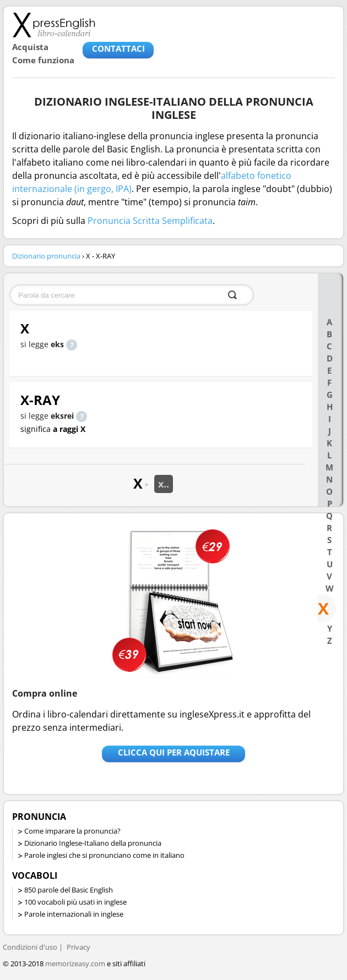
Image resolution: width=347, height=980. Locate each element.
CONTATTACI (118, 48)
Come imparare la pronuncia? (72, 831)
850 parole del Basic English (69, 890)
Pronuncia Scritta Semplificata (150, 221)
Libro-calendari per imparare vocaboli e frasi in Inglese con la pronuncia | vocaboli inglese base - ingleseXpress (54, 25)
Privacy (78, 947)
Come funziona (43, 60)
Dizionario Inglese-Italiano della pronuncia (93, 843)
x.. (164, 484)
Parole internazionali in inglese (74, 914)
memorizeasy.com (75, 963)
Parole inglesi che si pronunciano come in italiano (104, 855)
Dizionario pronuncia (46, 256)
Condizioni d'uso (30, 947)
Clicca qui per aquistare (174, 752)
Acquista (30, 47)
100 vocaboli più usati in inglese (75, 902)
